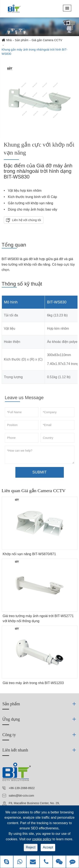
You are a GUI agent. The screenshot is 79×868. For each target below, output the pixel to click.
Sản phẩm (22, 40)
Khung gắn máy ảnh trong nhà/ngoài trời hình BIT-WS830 (35, 52)
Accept (48, 847)
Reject (31, 847)
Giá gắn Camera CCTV (47, 40)
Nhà (9, 40)
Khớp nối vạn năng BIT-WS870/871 (29, 554)
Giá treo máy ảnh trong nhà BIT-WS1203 (33, 683)
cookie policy (42, 839)
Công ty (9, 735)
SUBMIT (39, 472)
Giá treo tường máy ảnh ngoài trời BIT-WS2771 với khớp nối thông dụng (38, 618)
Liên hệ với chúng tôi (26, 220)
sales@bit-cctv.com (21, 796)
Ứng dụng (11, 719)
